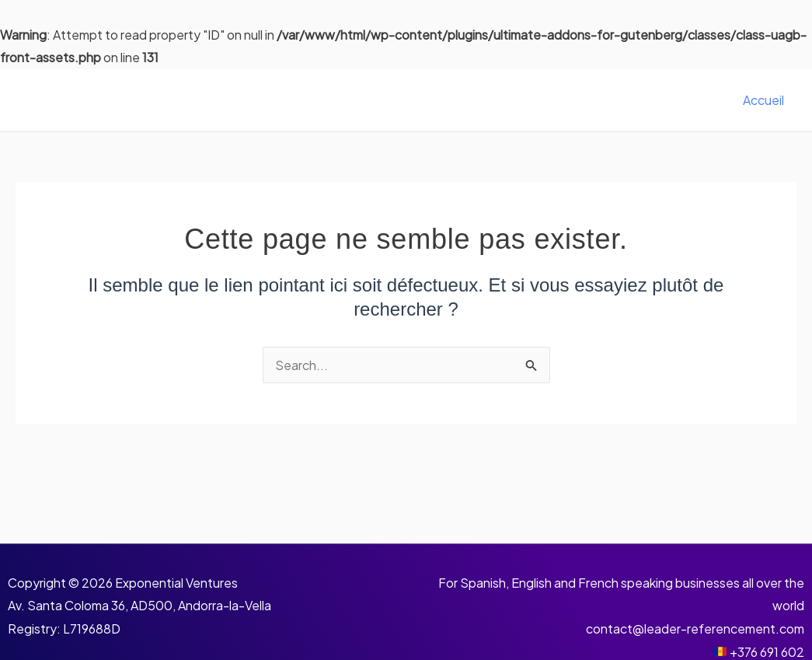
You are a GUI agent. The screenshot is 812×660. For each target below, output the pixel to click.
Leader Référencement (155, 100)
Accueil (763, 100)
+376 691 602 (767, 652)
